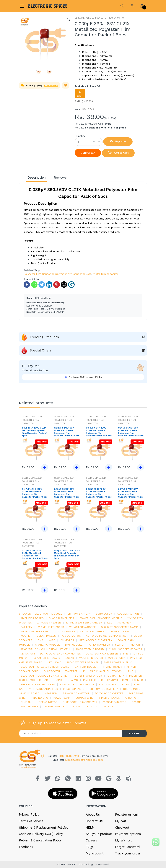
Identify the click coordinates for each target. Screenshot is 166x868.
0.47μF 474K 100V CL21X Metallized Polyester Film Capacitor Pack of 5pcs (35, 493)
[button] (122, 5)
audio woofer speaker (83, 662)
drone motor (133, 689)
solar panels (46, 636)
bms (40, 640)
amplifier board (32, 618)
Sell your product (99, 834)
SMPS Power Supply (118, 662)
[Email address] (71, 733)
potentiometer (99, 645)
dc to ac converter (109, 693)
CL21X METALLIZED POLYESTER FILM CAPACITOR (100, 18)
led (110, 623)
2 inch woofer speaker (126, 649)
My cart (121, 821)
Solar (70, 658)
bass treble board (90, 649)
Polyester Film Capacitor (39, 274)
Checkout (122, 828)
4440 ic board (30, 693)
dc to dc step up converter (60, 654)
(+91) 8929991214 (69, 756)
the (130, 671)
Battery (26, 627)
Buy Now (118, 142)
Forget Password (127, 847)
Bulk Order (88, 153)
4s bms (108, 706)
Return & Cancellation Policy (40, 840)
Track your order (128, 853)
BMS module (74, 645)
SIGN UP (134, 733)
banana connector (76, 693)
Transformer (112, 667)
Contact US (94, 821)
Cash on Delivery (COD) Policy (41, 834)
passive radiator (114, 702)
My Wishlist (124, 840)
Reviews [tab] (60, 177)
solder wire (29, 706)
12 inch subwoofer (82, 627)
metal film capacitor (106, 274)
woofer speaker (91, 658)
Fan (126, 654)
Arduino (131, 698)
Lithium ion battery (104, 689)
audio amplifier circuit (37, 631)
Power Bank (62, 698)
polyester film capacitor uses (73, 274)
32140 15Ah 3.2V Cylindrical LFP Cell (46, 649)
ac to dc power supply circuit (107, 636)
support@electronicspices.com (84, 760)
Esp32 (59, 680)
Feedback (26, 847)
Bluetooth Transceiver (80, 702)
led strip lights (92, 631)
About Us (93, 815)
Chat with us (51, 85)
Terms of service (31, 821)
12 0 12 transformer (88, 676)
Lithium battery (79, 614)
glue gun (27, 702)
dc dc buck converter (102, 654)
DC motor (67, 640)
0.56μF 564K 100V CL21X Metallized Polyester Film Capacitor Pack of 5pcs (131, 432)
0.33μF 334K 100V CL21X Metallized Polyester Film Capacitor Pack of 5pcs (99, 493)
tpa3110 (136, 702)
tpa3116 (73, 680)
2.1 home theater (49, 623)
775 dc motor (71, 636)
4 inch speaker (109, 698)
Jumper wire (84, 698)
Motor (135, 645)
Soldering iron (128, 614)
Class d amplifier (61, 618)
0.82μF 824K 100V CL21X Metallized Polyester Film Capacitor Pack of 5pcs (67, 432)
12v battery (115, 676)
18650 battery (119, 631)
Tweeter (71, 671)
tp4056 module (54, 706)
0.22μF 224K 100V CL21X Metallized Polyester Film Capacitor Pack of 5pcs (35, 554)
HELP (90, 828)
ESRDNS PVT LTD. (72, 864)
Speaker (25, 614)
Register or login (127, 815)
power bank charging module (101, 618)
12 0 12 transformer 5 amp (119, 627)
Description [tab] (36, 177)
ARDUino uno (39, 698)
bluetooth (52, 671)
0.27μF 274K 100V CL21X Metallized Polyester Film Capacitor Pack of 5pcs (131, 493)
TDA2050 (76, 706)
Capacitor (67, 684)
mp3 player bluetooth (106, 671)
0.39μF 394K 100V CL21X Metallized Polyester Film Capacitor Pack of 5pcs (67, 493)
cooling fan (108, 684)
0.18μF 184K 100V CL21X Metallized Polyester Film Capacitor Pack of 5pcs (67, 554)
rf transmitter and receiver (122, 680)
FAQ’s (90, 847)
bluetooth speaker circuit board (45, 667)
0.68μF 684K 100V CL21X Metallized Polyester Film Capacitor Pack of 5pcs (99, 432)
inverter (89, 680)
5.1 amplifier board (47, 658)
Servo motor (48, 702)
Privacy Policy (29, 815)
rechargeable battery (96, 640)
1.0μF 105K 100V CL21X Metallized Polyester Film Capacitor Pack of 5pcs (34, 432)
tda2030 (92, 706)
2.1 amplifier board (51, 627)
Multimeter (67, 631)
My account (95, 853)
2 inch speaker (74, 689)
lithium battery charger (84, 623)
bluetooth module (48, 614)
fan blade (87, 684)
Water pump (117, 658)
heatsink (51, 693)
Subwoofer (104, 614)
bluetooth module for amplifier (44, 676)
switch (120, 645)
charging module (47, 645)
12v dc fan (28, 654)
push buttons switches (38, 684)
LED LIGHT (54, 662)
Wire (52, 640)
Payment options (128, 834)
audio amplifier (47, 689)
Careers (91, 840)
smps (125, 684)
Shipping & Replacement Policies (44, 828)
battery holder (86, 667)
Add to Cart (118, 153)
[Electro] (37, 6)
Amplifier (124, 623)
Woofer (26, 636)
